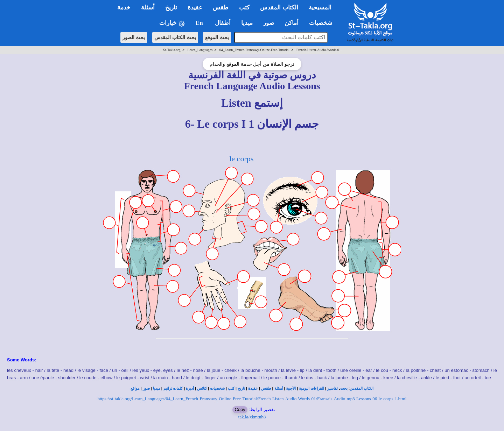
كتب (231, 388)
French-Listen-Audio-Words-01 (319, 50)
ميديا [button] (247, 23)
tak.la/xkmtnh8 (252, 417)
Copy (240, 409)
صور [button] (269, 23)
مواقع (135, 388)
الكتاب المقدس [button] (279, 8)
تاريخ (241, 388)
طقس (266, 388)
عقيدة (253, 388)
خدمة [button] (124, 8)
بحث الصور (134, 37)
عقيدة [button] (195, 8)
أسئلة (279, 388)
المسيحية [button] (320, 8)
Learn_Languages (200, 50)
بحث (344, 388)
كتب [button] (244, 8)
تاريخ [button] (171, 8)
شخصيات (217, 388)
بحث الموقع (217, 37)
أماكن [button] (292, 23)
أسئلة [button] (148, 8)
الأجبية (291, 388)
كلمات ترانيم (173, 388)
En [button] (200, 23)
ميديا (157, 388)
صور (146, 388)
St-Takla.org (172, 50)
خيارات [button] (172, 23)
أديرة (190, 388)
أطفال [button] (223, 23)
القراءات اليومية (311, 388)
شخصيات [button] (323, 23)
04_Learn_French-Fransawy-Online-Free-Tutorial (254, 50)
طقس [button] (221, 8)
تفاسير (332, 388)
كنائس (202, 388)
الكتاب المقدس (362, 388)
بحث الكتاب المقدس (175, 37)
